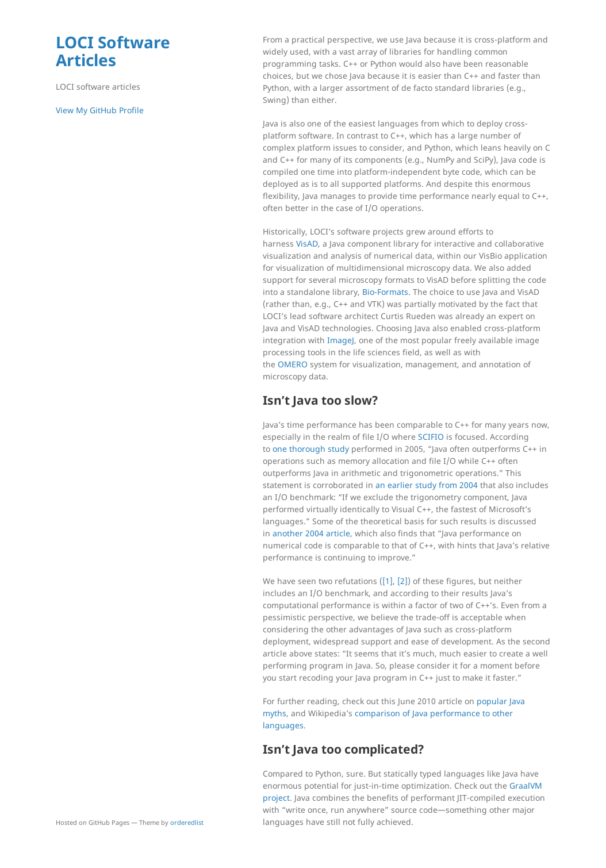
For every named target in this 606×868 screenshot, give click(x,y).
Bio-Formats (385, 292)
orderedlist (187, 822)
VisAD (307, 243)
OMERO (293, 364)
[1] (388, 581)
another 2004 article (311, 533)
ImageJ (341, 340)
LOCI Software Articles (113, 51)
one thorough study (311, 449)
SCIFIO (431, 437)
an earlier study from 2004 (427, 485)
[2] (402, 581)
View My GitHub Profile (100, 110)
